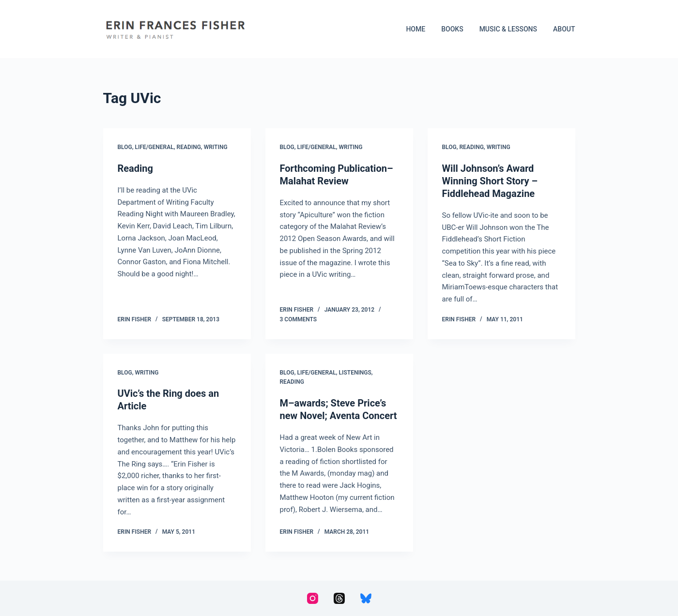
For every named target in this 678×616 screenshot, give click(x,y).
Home (416, 29)
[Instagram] (313, 598)
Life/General (154, 147)
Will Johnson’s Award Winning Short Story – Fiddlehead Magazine (490, 181)
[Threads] (339, 598)
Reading (189, 147)
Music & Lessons (508, 29)
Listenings (355, 373)
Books (452, 29)
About (564, 29)
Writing (216, 147)
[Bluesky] (366, 598)
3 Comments (299, 319)
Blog (125, 147)
